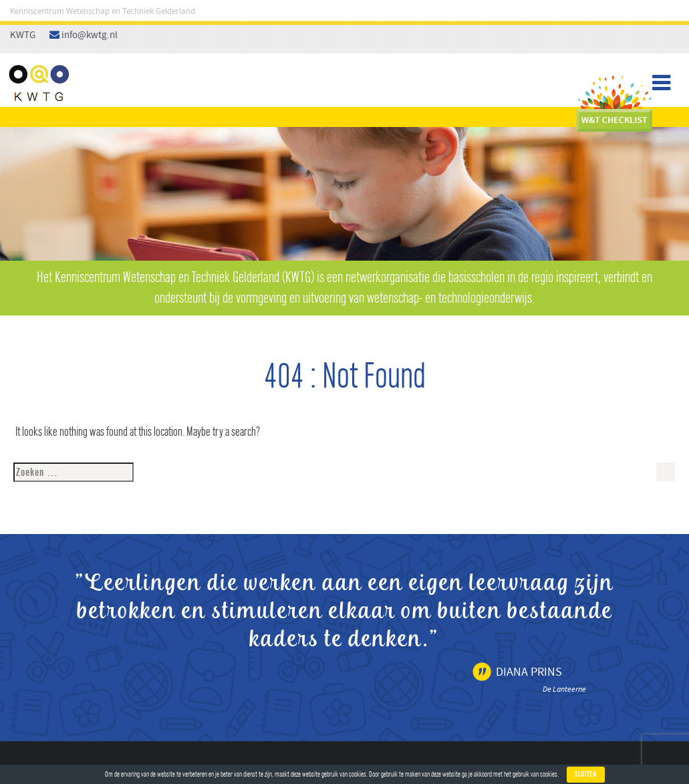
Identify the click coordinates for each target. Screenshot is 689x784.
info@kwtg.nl (90, 35)
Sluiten (586, 774)
